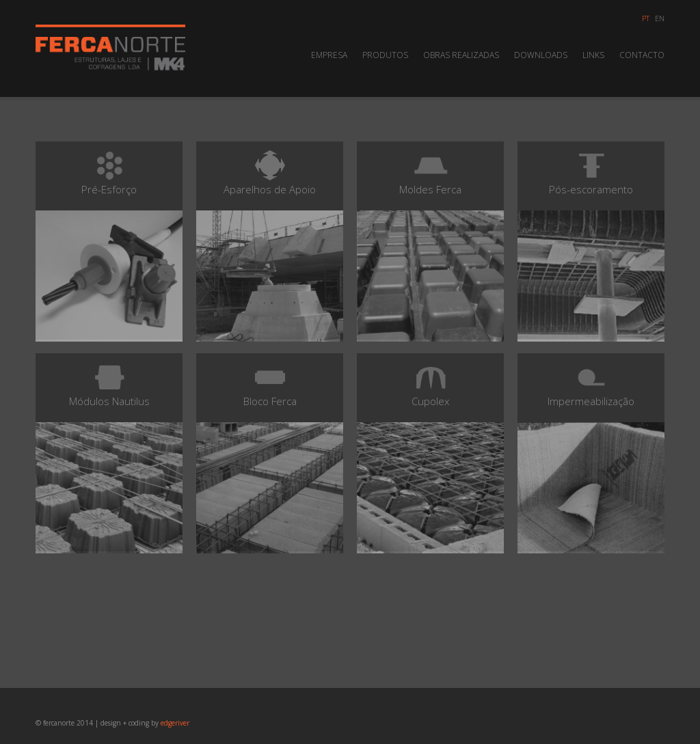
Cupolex (430, 456)
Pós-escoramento (591, 244)
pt (646, 18)
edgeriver (175, 723)
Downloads (541, 55)
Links (593, 55)
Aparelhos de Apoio (270, 244)
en (660, 18)
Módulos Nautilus (109, 456)
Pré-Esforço (109, 244)
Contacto (642, 55)
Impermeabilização (591, 456)
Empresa (329, 55)
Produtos (385, 55)
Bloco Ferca (270, 456)
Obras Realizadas (461, 55)
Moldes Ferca (430, 244)
